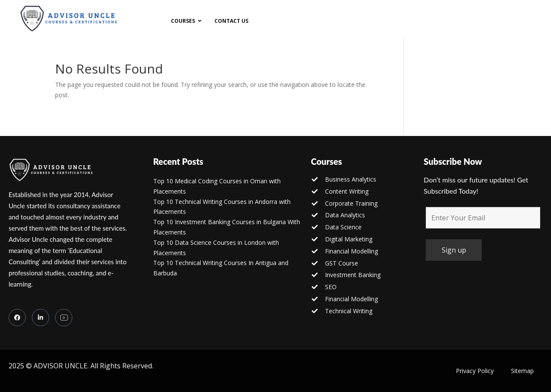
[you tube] (64, 318)
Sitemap (522, 371)
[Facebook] (17, 318)
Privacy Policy (475, 371)
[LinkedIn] (40, 318)
